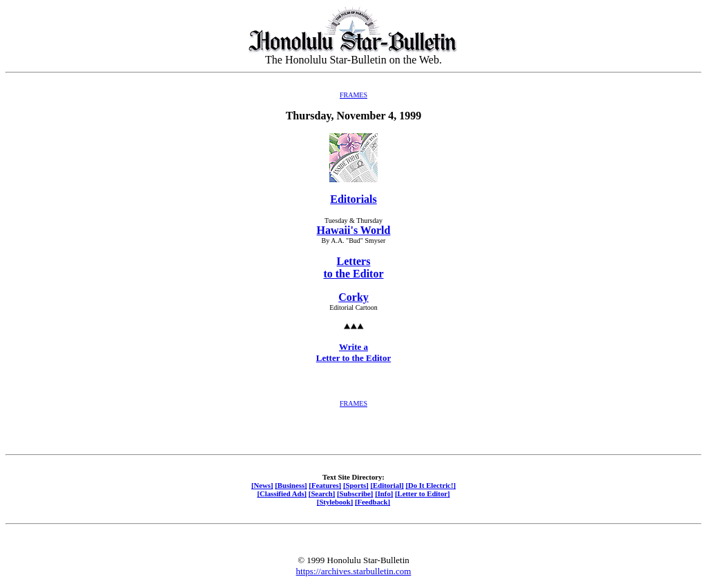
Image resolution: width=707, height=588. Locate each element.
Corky (353, 297)
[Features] (325, 485)
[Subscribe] (355, 493)
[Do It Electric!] (430, 485)
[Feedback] (372, 502)
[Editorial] (387, 485)
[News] (262, 485)
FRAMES (353, 95)
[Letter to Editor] (423, 493)
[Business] (291, 485)
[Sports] (356, 485)
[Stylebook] (335, 502)
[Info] (384, 493)
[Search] (322, 493)
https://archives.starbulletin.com (354, 571)
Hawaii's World (354, 230)
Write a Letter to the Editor (353, 352)
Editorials (353, 199)
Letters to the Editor (353, 267)
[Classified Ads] (282, 493)
